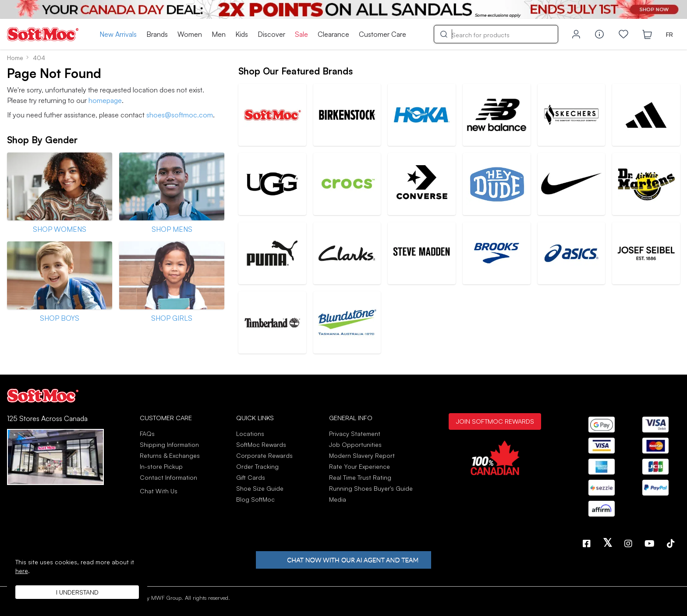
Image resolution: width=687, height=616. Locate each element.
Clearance (333, 34)
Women (190, 34)
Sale (301, 34)
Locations (250, 434)
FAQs (147, 434)
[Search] (496, 34)
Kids (242, 34)
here (22, 571)
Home (15, 58)
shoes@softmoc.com (180, 115)
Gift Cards (251, 477)
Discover (271, 34)
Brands (157, 34)
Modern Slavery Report (362, 455)
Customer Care (382, 34)
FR (669, 34)
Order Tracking (257, 466)
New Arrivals (118, 34)
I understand (77, 592)
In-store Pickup (161, 466)
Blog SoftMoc (255, 499)
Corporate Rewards (264, 455)
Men (219, 34)
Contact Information (168, 477)
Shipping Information (169, 444)
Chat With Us (159, 491)
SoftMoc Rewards (261, 444)
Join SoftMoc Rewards (495, 421)
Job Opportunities (355, 444)
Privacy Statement (355, 434)
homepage (105, 100)
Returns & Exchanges (170, 455)
